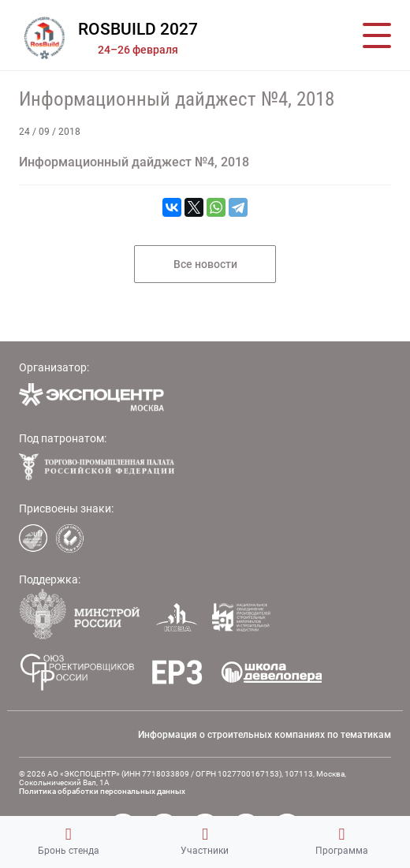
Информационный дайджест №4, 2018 (177, 99)
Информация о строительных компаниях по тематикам (265, 735)
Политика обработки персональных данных (102, 791)
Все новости (205, 264)
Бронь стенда (69, 841)
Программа (342, 841)
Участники (205, 841)
